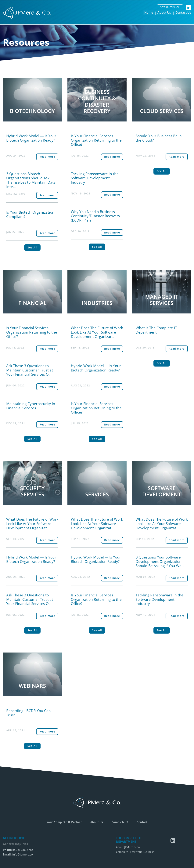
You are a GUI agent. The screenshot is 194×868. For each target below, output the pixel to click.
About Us (164, 13)
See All (32, 248)
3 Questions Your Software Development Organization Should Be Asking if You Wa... (160, 562)
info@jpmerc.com (24, 855)
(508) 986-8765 (23, 850)
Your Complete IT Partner (64, 823)
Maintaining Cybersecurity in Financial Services (31, 406)
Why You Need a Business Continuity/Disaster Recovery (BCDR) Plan (95, 216)
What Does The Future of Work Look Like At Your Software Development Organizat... (97, 332)
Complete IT (120, 823)
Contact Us (183, 13)
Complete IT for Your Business (135, 852)
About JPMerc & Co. (128, 848)
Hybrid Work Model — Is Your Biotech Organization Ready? (31, 138)
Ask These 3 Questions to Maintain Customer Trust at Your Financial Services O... (30, 370)
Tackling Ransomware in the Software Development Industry (95, 178)
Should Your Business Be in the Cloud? (159, 138)
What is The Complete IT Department (156, 330)
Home (149, 13)
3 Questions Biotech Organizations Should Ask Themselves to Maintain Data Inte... (31, 180)
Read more (47, 157)
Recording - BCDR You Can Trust (29, 713)
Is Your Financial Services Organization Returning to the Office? (96, 140)
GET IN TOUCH (170, 7)
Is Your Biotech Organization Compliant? (30, 214)
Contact (142, 823)
